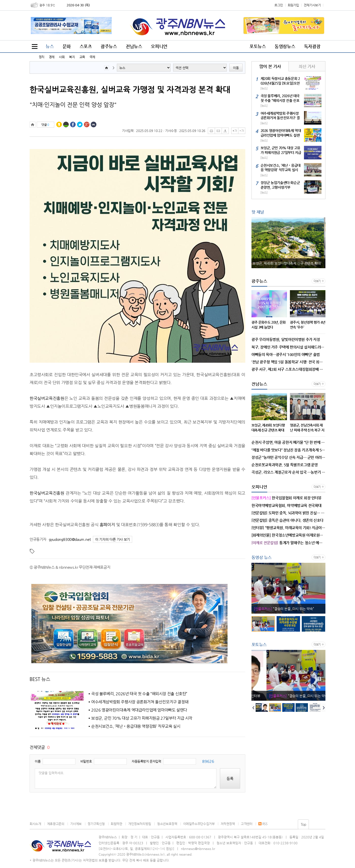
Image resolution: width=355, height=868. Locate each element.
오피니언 (159, 46)
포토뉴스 (258, 46)
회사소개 (35, 824)
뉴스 (50, 46)
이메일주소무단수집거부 (199, 824)
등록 (230, 779)
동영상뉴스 (285, 46)
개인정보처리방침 (140, 824)
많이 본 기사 (270, 66)
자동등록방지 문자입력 (146, 761)
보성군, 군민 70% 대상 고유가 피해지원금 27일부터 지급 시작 (142, 718)
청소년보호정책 (167, 824)
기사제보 (76, 824)
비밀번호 (86, 761)
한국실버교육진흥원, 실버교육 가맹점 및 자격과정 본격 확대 (130, 89)
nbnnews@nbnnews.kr (198, 849)
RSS (263, 824)
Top (303, 824)
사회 (62, 57)
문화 (67, 46)
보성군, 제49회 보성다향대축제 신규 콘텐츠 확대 (288, 263)
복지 (72, 57)
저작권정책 (228, 824)
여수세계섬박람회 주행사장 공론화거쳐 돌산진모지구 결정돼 (140, 702)
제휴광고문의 (56, 824)
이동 (236, 68)
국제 (92, 57)
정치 (42, 57)
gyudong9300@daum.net (70, 539)
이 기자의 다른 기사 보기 (113, 539)
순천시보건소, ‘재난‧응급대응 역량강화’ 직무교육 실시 (136, 726)
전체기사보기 (312, 5)
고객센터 (247, 824)
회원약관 (116, 824)
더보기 (317, 281)
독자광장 (312, 46)
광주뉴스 (109, 46)
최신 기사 (307, 66)
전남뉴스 (134, 46)
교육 (82, 57)
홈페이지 (107, 525)
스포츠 (86, 46)
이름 (38, 761)
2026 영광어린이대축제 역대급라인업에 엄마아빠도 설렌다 (139, 710)
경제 (52, 57)
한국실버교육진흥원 (47, 398)
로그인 (279, 5)
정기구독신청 (96, 824)
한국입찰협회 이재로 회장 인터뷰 (287, 609)
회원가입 (293, 5)
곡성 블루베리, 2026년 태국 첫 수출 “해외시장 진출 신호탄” (139, 694)
